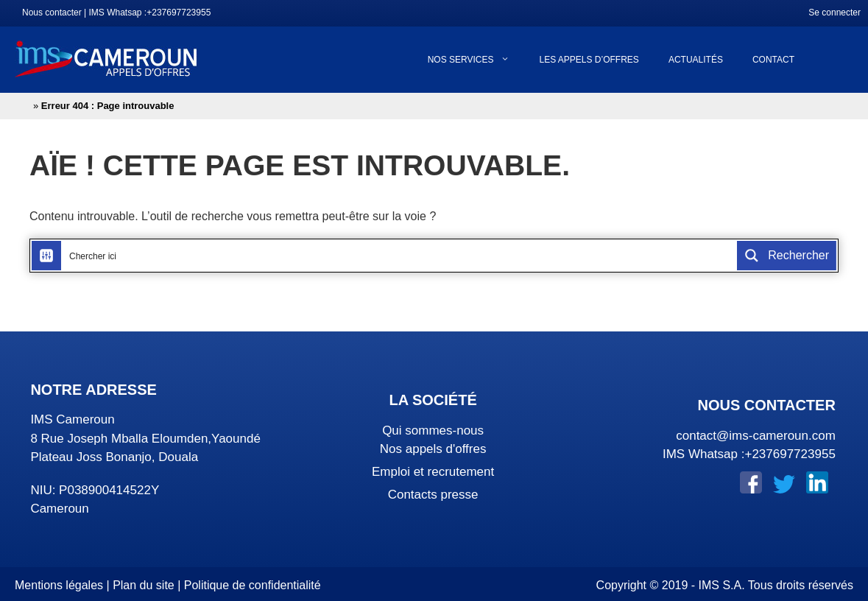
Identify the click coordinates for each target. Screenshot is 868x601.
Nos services (476, 60)
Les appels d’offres (589, 60)
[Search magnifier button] (787, 256)
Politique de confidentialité (253, 585)
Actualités (696, 60)
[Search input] (400, 256)
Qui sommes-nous (433, 430)
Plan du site (144, 585)
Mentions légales (59, 585)
